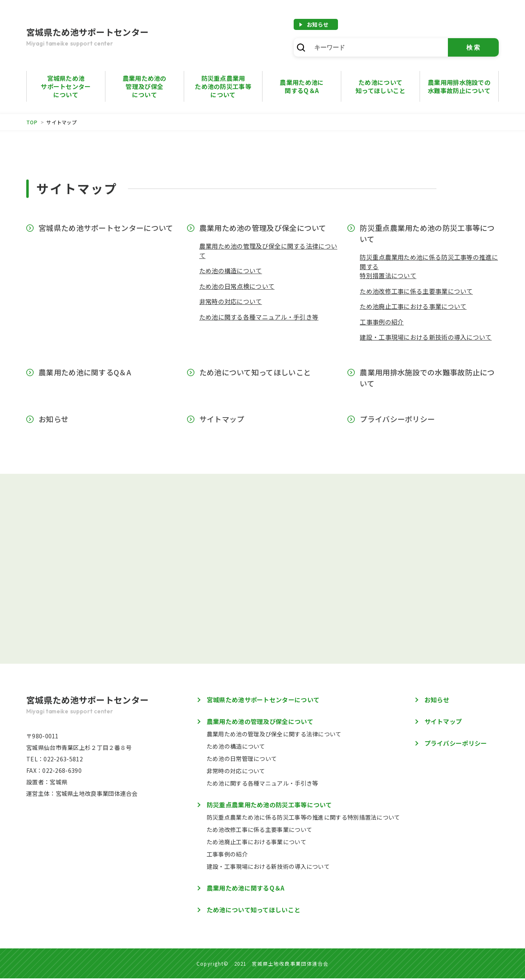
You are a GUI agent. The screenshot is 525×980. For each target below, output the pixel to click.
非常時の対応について (231, 301)
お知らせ (318, 24)
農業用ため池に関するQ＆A (85, 372)
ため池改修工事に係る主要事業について (416, 291)
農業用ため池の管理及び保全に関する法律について (274, 736)
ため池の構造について (231, 271)
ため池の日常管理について (242, 760)
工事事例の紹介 (382, 322)
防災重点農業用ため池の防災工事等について (223, 86)
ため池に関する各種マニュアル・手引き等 (259, 317)
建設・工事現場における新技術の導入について (426, 337)
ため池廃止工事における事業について (413, 306)
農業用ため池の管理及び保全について (145, 86)
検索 (474, 47)
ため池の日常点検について (237, 286)
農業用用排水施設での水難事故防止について (459, 86)
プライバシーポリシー (397, 419)
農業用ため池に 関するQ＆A (302, 86)
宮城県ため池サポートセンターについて (66, 86)
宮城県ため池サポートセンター (108, 38)
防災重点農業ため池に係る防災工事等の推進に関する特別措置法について (304, 819)
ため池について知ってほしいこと (380, 86)
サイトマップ (222, 419)
